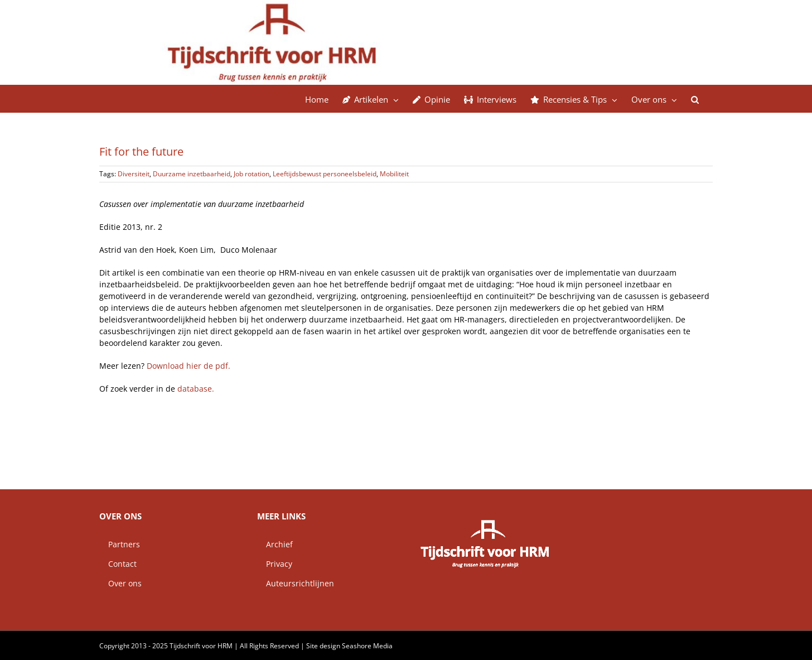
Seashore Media (367, 646)
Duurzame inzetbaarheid (192, 174)
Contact (118, 564)
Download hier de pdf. (188, 366)
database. (196, 389)
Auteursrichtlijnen (296, 583)
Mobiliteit (394, 174)
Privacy (275, 564)
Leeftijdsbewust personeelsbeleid (325, 174)
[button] (695, 99)
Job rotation (252, 174)
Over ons (120, 583)
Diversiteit (134, 174)
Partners (120, 544)
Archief (275, 544)
